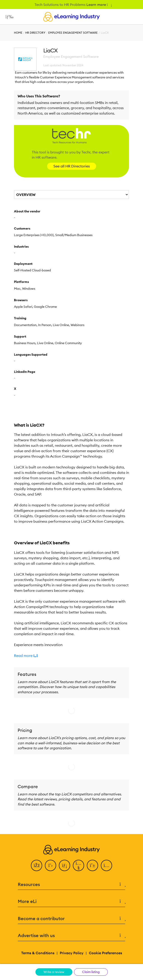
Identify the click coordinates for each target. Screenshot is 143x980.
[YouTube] (78, 865)
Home (18, 33)
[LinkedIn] (65, 865)
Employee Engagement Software (73, 33)
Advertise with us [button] (71, 936)
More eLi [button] (71, 901)
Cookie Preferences (105, 953)
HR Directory (35, 33)
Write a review (54, 972)
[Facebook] (37, 865)
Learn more (99, 5)
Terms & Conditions (38, 953)
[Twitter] (51, 865)
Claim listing (91, 972)
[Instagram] (106, 865)
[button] (71, 656)
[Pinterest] (92, 865)
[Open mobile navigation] (8, 17)
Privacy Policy (72, 953)
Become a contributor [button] (71, 919)
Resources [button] (71, 885)
